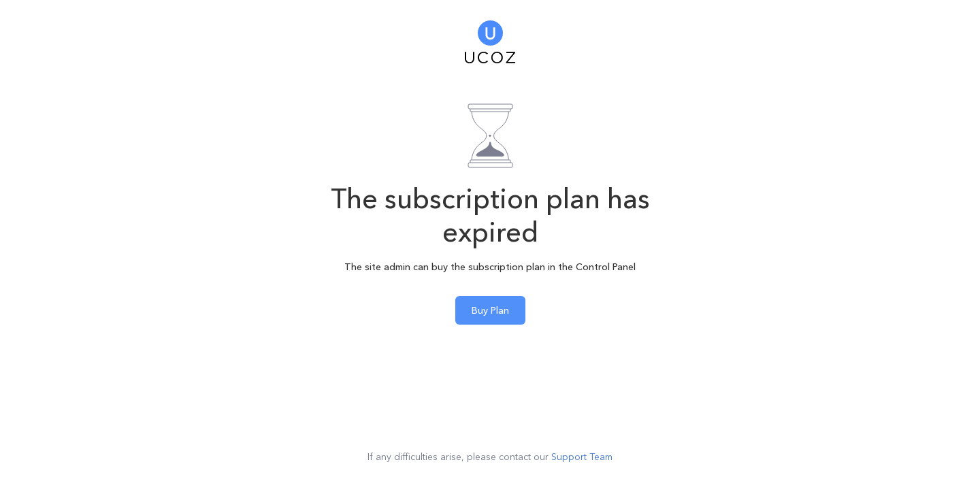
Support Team (582, 457)
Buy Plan (490, 310)
